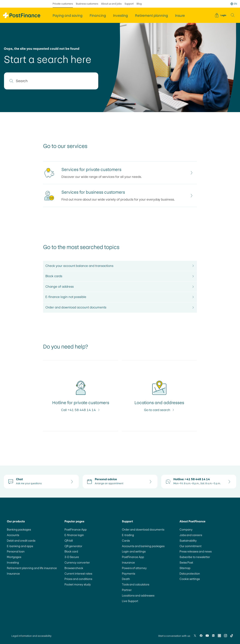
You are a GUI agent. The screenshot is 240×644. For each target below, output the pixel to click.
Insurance (13, 574)
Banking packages (19, 530)
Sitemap (185, 568)
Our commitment (190, 546)
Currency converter (77, 562)
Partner (127, 590)
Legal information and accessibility (31, 636)
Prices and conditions (78, 579)
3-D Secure (72, 557)
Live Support (130, 601)
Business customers (87, 4)
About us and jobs (111, 4)
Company (186, 530)
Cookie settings (190, 579)
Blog (139, 4)
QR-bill (69, 541)
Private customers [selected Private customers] (63, 4)
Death (126, 579)
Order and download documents (143, 530)
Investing (13, 562)
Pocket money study (78, 584)
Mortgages (14, 557)
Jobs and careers (191, 535)
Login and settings (134, 551)
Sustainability (188, 541)
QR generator (73, 546)
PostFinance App (76, 530)
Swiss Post (186, 562)
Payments (128, 574)
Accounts (13, 535)
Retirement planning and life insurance (32, 568)
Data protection (190, 574)
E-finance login (74, 535)
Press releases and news (196, 551)
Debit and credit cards (21, 541)
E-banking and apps (20, 546)
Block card (71, 551)
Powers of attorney (134, 568)
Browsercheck (74, 568)
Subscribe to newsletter (195, 557)
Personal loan (16, 551)
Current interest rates (78, 574)
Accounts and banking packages (143, 546)
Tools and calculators (136, 584)
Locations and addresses (138, 595)
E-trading (128, 535)
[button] (233, 15)
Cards (126, 541)
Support (129, 4)
